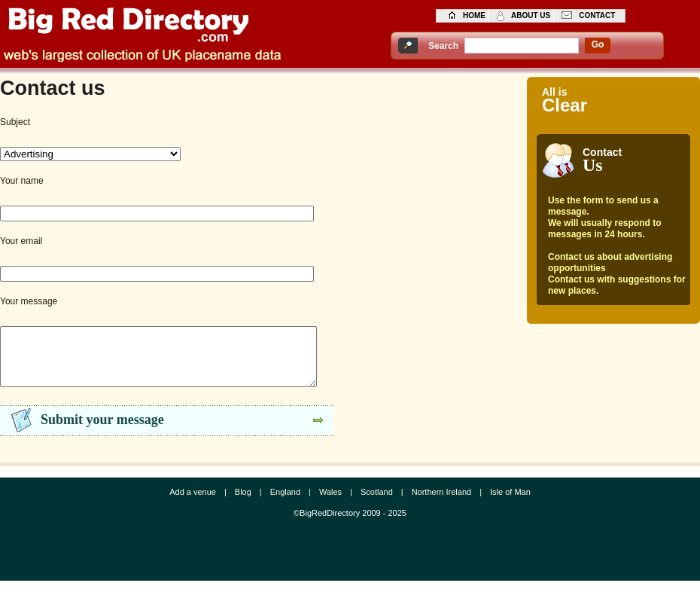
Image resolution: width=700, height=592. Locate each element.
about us (531, 15)
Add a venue (193, 503)
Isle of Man (510, 503)
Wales (330, 503)
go (598, 44)
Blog (243, 503)
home (474, 15)
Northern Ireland (442, 503)
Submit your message (102, 431)
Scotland (377, 503)
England (285, 503)
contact (597, 15)
